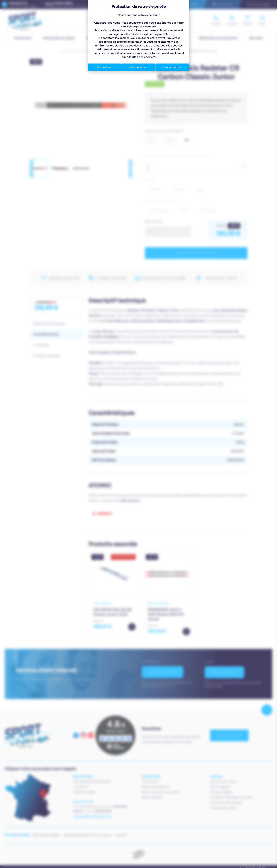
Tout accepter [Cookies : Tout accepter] (172, 67)
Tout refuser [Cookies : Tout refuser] (105, 67)
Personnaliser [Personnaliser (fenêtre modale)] (139, 67)
